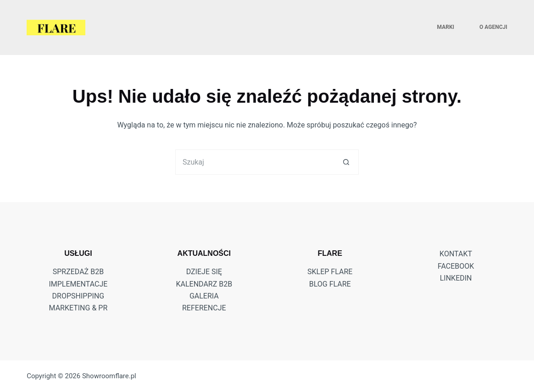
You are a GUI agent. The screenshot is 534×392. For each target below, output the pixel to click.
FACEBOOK (456, 266)
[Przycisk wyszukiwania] (346, 162)
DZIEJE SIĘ (204, 272)
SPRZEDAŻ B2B (78, 272)
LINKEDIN (456, 278)
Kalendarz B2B (204, 284)
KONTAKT (456, 254)
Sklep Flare (330, 272)
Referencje (204, 308)
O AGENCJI (493, 27)
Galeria (204, 296)
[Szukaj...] (254, 162)
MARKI (446, 27)
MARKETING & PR (78, 308)
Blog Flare (330, 284)
